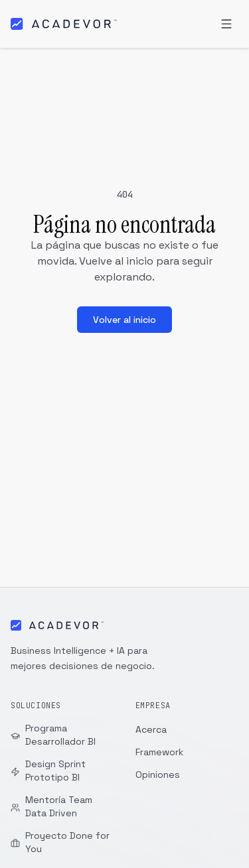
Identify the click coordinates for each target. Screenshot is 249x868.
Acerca (151, 729)
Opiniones (158, 775)
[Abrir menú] (226, 24)
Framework (159, 752)
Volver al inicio (124, 320)
